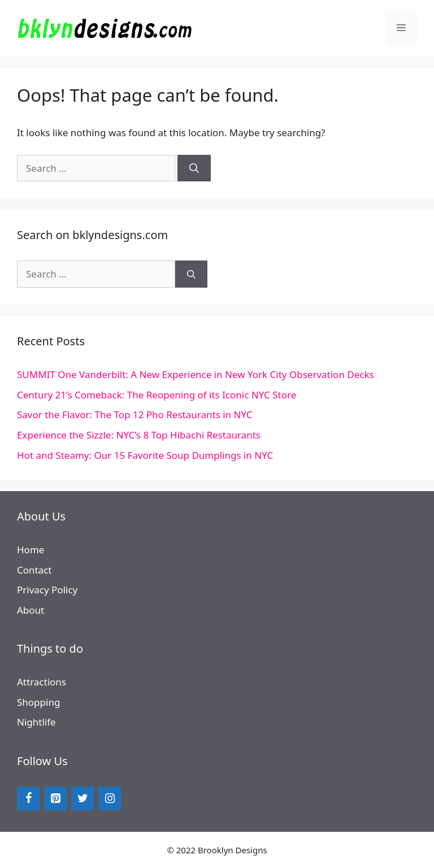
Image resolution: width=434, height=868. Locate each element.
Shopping (38, 702)
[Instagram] (110, 798)
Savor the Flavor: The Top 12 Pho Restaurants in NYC (134, 415)
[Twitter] (83, 798)
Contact (34, 570)
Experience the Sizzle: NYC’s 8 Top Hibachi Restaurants (139, 435)
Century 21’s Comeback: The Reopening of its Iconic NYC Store (157, 395)
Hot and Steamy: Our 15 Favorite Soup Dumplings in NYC (145, 455)
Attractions (42, 682)
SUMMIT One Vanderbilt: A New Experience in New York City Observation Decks (196, 374)
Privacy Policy (47, 590)
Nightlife (36, 722)
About (31, 610)
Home (31, 550)
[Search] (194, 168)
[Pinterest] (55, 798)
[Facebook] (28, 798)
